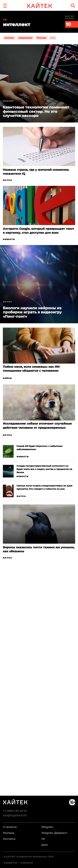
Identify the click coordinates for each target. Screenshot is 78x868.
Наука (8, 180)
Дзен (45, 845)
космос (9, 38)
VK (43, 839)
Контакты (9, 839)
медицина (25, 38)
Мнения (8, 101)
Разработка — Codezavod (18, 863)
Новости (9, 239)
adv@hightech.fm (15, 815)
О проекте (10, 827)
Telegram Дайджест (54, 833)
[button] (5, 5)
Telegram (47, 827)
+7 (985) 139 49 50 (15, 811)
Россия (41, 38)
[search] (73, 6)
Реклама (9, 833)
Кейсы (7, 378)
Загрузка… (39, 691)
